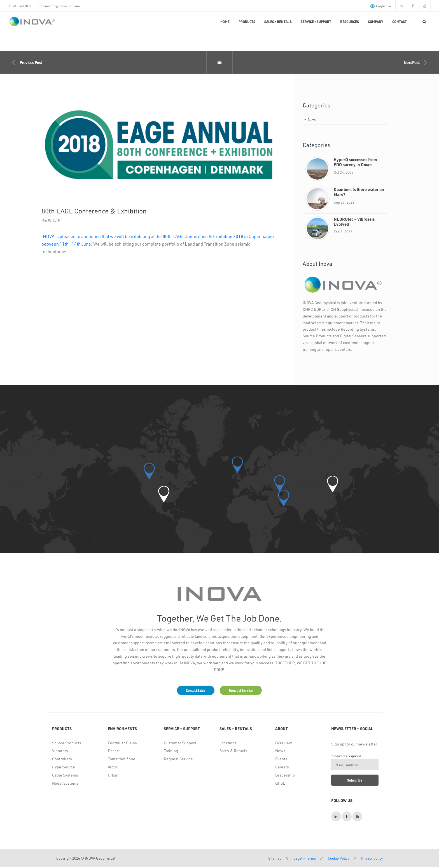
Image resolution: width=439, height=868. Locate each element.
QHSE (280, 784)
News (312, 119)
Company (376, 22)
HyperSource (64, 768)
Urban (113, 776)
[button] (164, 494)
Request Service (178, 760)
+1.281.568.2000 (20, 6)
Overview (284, 743)
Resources (350, 22)
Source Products (67, 743)
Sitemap (275, 859)
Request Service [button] (244, 691)
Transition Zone (122, 760)
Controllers (62, 760)
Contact (400, 22)
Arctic (113, 768)
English (381, 6)
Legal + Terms (305, 859)
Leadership (285, 776)
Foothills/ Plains (122, 743)
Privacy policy (372, 859)
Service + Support (316, 22)
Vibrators (60, 751)
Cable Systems (65, 776)
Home (225, 22)
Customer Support (180, 743)
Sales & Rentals (233, 751)
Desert (114, 751)
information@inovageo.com (59, 6)
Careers (282, 768)
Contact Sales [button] (193, 691)
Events (281, 760)
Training (171, 751)
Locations (228, 743)
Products (247, 22)
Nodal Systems (65, 784)
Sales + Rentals (278, 22)
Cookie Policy (338, 859)
